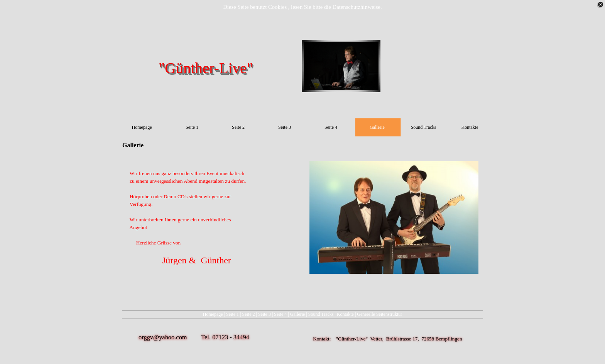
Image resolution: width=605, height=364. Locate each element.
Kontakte (345, 314)
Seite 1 (232, 314)
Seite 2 (249, 314)
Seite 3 (264, 314)
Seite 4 (280, 314)
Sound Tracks (321, 314)
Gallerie (298, 314)
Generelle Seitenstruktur (379, 314)
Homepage (213, 314)
